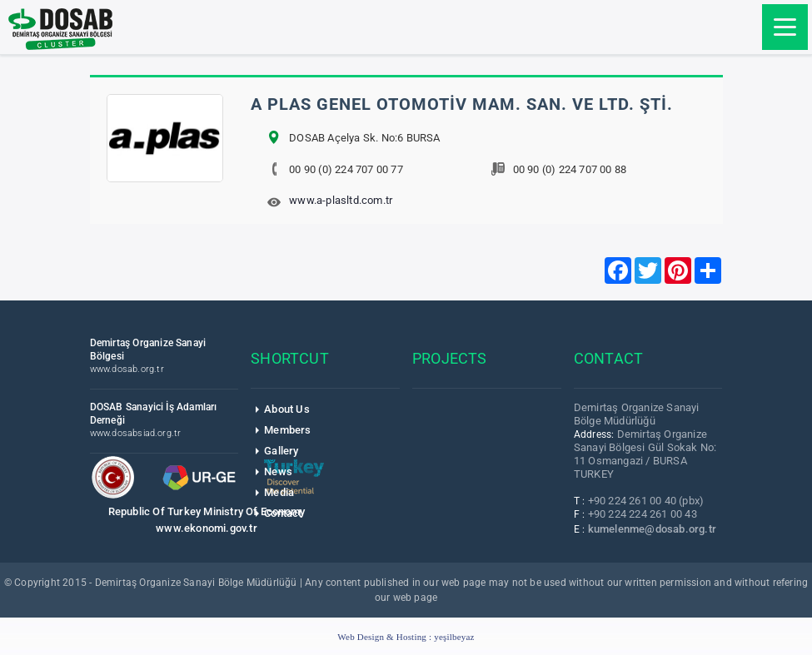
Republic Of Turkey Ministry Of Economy (207, 511)
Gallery (281, 451)
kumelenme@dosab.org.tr (652, 529)
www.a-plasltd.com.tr (341, 200)
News (278, 471)
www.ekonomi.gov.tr (207, 528)
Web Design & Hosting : (406, 637)
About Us (287, 409)
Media (279, 492)
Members (287, 430)
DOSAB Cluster (61, 29)
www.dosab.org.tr (127, 369)
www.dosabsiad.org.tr (136, 433)
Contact (283, 513)
